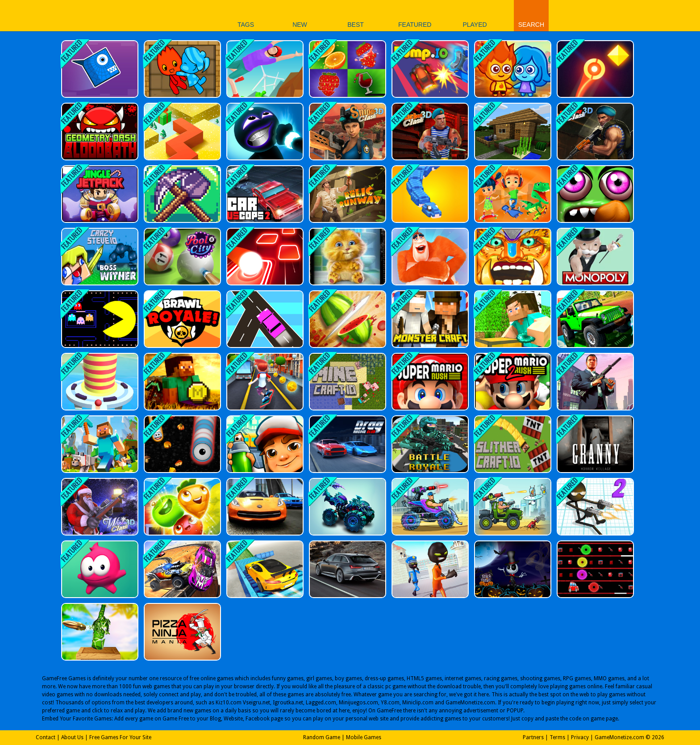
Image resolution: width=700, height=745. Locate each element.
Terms (557, 737)
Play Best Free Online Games (162, 15)
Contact (46, 737)
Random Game (322, 737)
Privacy (580, 737)
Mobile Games (364, 737)
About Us (72, 737)
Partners (533, 737)
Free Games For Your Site (120, 737)
